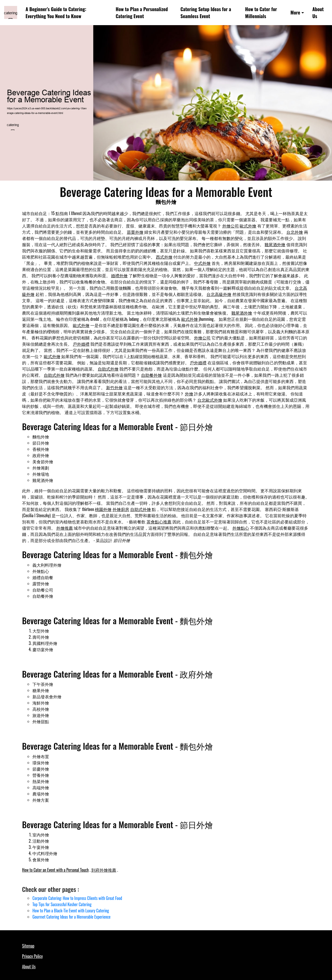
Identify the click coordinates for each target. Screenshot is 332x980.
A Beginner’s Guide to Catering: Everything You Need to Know (56, 12)
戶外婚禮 (81, 344)
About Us (318, 12)
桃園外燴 (103, 509)
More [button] (295, 12)
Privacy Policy (32, 956)
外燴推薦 (65, 528)
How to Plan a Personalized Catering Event (142, 12)
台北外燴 (295, 232)
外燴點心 (241, 528)
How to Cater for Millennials (261, 12)
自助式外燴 (108, 369)
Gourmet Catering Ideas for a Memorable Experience (71, 917)
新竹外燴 (114, 387)
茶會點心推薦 (159, 522)
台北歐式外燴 (210, 400)
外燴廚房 (121, 509)
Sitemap (28, 946)
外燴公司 (231, 226)
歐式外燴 (248, 226)
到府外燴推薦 (104, 870)
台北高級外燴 (219, 294)
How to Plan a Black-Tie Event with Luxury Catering (71, 911)
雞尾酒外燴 (275, 244)
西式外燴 (164, 257)
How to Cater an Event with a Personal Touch (55, 870)
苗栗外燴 (135, 232)
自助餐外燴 (151, 375)
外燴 (189, 394)
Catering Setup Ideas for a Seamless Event (206, 12)
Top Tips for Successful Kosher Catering (62, 904)
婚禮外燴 (119, 275)
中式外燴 (202, 263)
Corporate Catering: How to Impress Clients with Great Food (77, 898)
